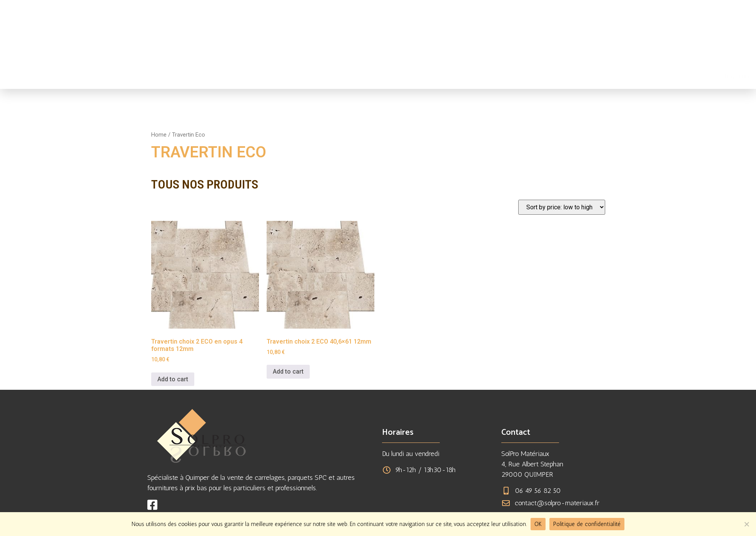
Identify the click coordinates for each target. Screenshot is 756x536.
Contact (563, 76)
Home (159, 135)
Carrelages (399, 76)
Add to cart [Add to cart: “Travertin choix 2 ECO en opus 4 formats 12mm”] (173, 379)
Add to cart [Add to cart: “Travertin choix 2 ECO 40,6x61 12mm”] (288, 372)
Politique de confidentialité (587, 524)
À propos (482, 76)
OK (538, 524)
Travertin (360, 76)
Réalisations (523, 76)
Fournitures (442, 76)
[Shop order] (562, 207)
